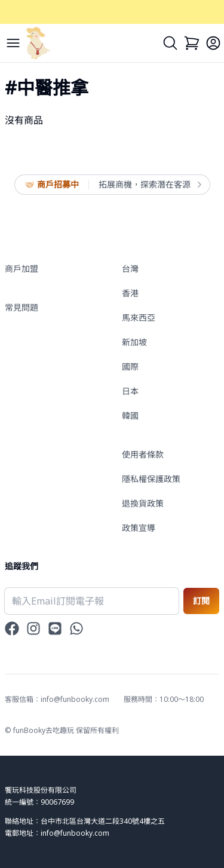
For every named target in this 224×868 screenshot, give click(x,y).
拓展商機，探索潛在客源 (149, 185)
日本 (130, 391)
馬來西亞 (139, 318)
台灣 (130, 269)
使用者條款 (143, 454)
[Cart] (192, 43)
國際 (130, 366)
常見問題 (22, 307)
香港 (130, 293)
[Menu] (13, 43)
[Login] (213, 43)
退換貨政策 (143, 503)
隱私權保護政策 (151, 479)
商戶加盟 (22, 269)
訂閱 (201, 601)
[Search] (170, 43)
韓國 (130, 415)
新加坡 (134, 342)
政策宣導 (139, 528)
